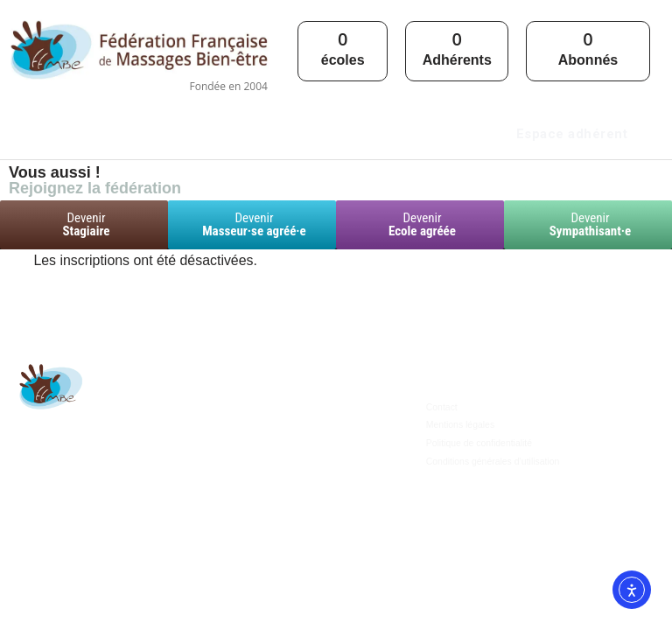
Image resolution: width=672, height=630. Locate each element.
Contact (441, 453)
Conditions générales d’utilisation (490, 505)
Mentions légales (459, 470)
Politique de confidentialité (477, 488)
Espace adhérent (572, 134)
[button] (296, 129)
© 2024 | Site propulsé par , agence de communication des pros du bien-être (336, 609)
